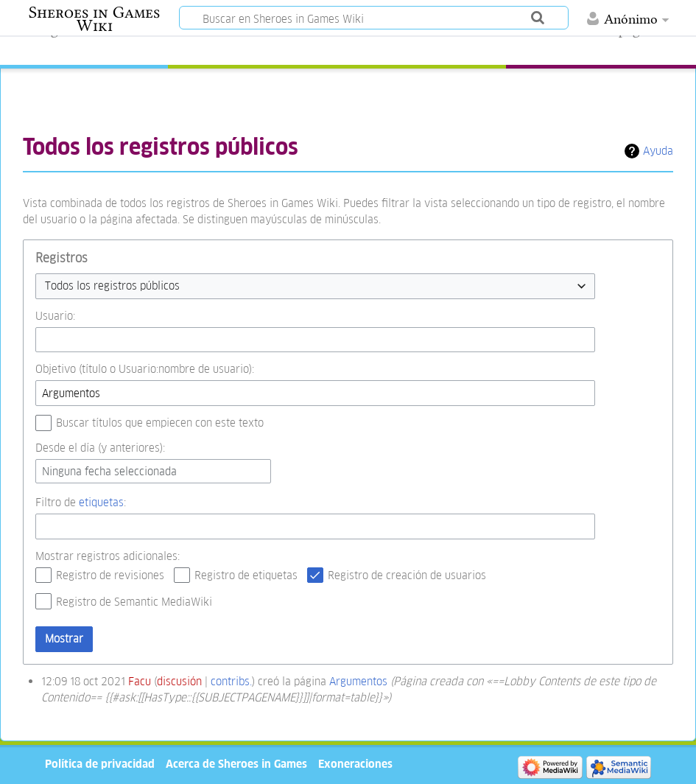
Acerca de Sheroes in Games (236, 764)
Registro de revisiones (110, 575)
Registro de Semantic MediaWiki (134, 602)
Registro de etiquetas (246, 575)
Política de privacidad (100, 764)
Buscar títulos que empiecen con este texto (160, 423)
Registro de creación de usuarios (407, 575)
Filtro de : (81, 502)
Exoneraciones (355, 764)
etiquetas (101, 502)
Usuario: (55, 316)
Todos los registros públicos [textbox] (112, 286)
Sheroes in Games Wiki (94, 19)
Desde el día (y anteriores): (100, 448)
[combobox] (315, 286)
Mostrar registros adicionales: (108, 556)
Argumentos (358, 681)
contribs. (231, 681)
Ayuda (658, 151)
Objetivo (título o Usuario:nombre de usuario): (145, 369)
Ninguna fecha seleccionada (109, 471)
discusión (179, 681)
